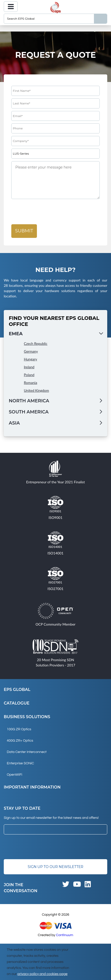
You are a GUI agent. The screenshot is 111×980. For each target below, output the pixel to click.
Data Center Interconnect (27, 752)
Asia (14, 423)
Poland (29, 375)
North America (29, 401)
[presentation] (49, 212)
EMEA (16, 334)
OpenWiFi (14, 775)
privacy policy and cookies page (42, 974)
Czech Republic (36, 343)
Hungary (31, 359)
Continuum (65, 935)
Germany (31, 351)
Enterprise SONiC (20, 763)
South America (29, 412)
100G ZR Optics (19, 729)
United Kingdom (36, 390)
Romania (31, 383)
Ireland (29, 367)
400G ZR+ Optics (20, 741)
